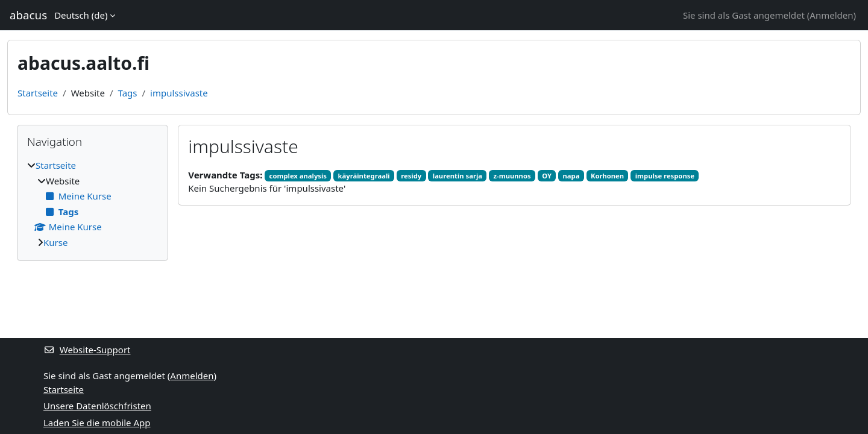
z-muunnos (512, 176)
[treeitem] (93, 204)
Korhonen (607, 176)
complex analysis (298, 176)
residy (411, 176)
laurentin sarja (458, 176)
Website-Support (87, 350)
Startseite (38, 93)
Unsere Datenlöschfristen (97, 406)
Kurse (55, 242)
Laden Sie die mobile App (97, 423)
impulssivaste (179, 93)
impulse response (665, 176)
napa (571, 176)
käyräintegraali (364, 176)
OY (547, 176)
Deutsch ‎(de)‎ (81, 15)
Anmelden (831, 15)
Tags (128, 93)
